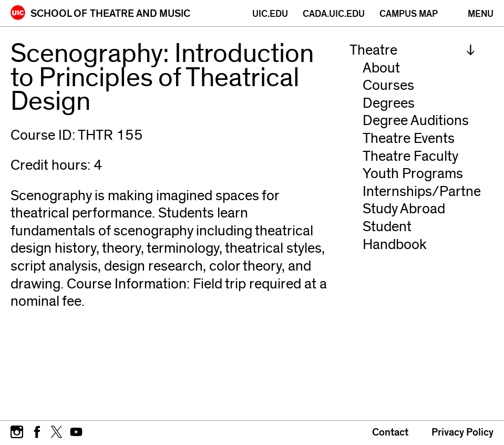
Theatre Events (409, 138)
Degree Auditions (416, 121)
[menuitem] (413, 50)
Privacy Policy (462, 432)
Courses (388, 85)
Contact (390, 432)
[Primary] (481, 14)
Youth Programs (413, 174)
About (381, 68)
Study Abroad (404, 209)
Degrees (389, 103)
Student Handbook (395, 236)
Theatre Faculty (410, 156)
